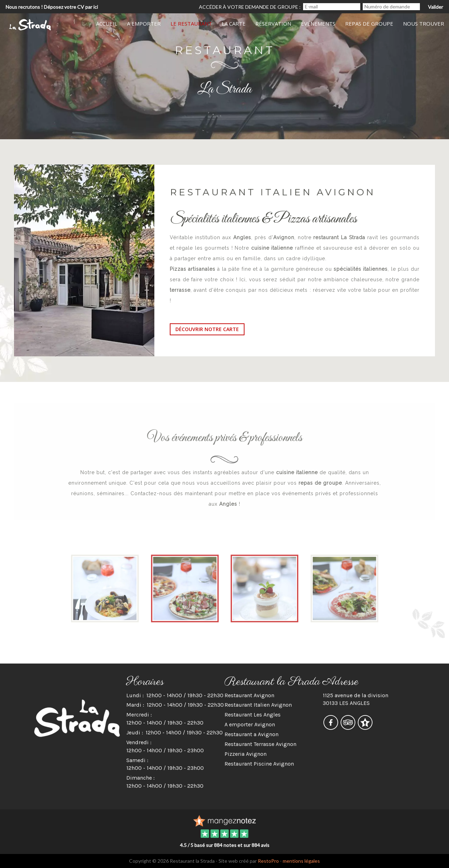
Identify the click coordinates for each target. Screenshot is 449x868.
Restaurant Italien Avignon (258, 705)
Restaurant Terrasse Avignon (260, 744)
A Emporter (144, 23)
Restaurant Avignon (249, 695)
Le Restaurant (191, 23)
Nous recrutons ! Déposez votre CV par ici (52, 7)
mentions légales (301, 861)
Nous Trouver (424, 23)
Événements (318, 23)
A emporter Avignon (250, 724)
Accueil (107, 23)
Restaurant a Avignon (252, 734)
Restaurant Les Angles (253, 715)
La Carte (234, 23)
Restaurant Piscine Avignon (259, 764)
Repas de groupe (369, 23)
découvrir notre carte (207, 329)
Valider (435, 7)
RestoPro (268, 861)
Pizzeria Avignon (246, 754)
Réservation (273, 23)
